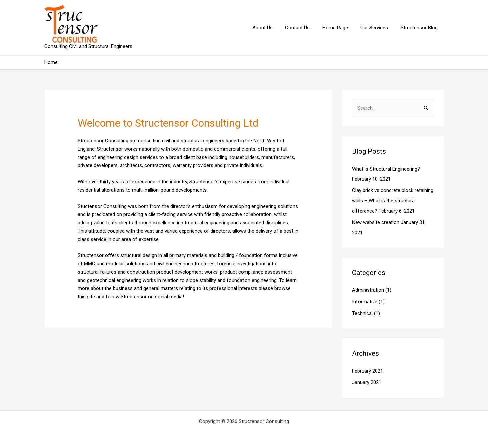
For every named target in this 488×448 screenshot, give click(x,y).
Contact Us (306, 28)
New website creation (376, 221)
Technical (362, 311)
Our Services (378, 28)
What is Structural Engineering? (386, 169)
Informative (365, 300)
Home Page (342, 28)
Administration (368, 289)
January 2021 (367, 380)
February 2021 (368, 369)
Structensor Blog (421, 28)
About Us (274, 28)
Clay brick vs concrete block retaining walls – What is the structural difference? (393, 200)
